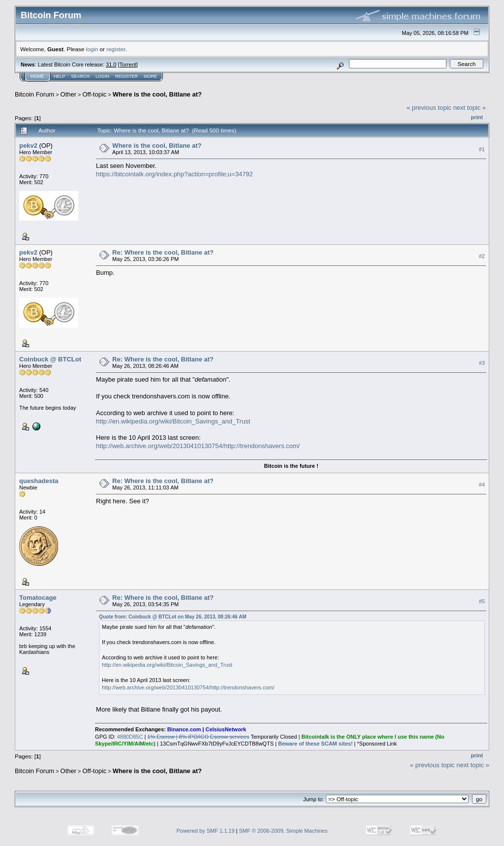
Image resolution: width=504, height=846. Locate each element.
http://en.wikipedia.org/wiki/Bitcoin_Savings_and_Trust (173, 421)
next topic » (470, 108)
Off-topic (94, 94)
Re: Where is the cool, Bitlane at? (163, 252)
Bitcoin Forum (34, 94)
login (92, 49)
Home (37, 76)
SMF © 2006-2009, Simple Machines (283, 831)
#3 (482, 363)
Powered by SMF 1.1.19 (206, 831)
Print (477, 117)
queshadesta (39, 481)
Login (102, 76)
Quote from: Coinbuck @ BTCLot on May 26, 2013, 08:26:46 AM (173, 617)
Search (81, 76)
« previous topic (429, 108)
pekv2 (28, 146)
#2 (482, 256)
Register (126, 76)
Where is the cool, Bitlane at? (157, 94)
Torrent (128, 65)
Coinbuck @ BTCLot (50, 359)
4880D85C (130, 737)
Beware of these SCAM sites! (315, 744)
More (150, 76)
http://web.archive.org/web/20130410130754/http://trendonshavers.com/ (198, 446)
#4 (482, 485)
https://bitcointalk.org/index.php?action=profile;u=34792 (174, 174)
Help (60, 76)
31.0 (111, 65)
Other (69, 94)
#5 (482, 601)
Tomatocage (38, 598)
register (116, 49)
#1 (482, 149)
